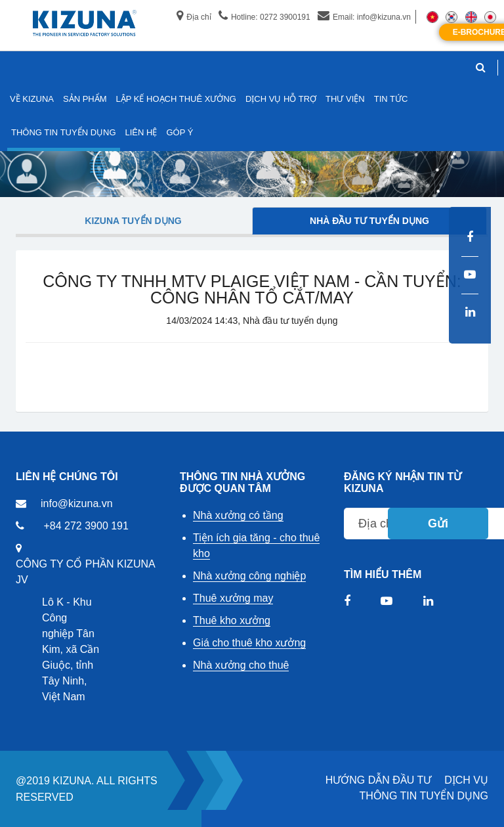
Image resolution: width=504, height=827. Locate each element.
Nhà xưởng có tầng (238, 515)
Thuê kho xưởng (232, 620)
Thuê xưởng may (233, 598)
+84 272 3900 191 (86, 526)
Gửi (438, 524)
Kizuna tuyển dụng (133, 221)
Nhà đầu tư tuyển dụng (369, 221)
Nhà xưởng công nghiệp (249, 576)
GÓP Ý (179, 132)
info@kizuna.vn (77, 503)
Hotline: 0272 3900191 (264, 17)
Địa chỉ (194, 17)
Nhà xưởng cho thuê (241, 665)
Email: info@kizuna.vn (364, 17)
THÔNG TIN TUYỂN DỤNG (424, 796)
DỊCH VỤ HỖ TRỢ (281, 99)
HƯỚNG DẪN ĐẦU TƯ (379, 780)
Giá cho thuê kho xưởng (249, 643)
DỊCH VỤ (466, 780)
